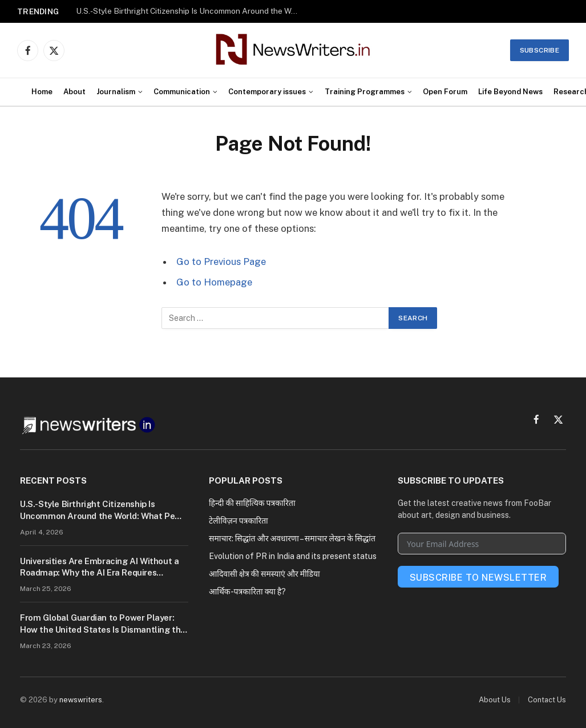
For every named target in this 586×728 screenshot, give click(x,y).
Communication (182, 92)
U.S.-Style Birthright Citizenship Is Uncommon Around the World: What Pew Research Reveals (190, 11)
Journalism (116, 92)
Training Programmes (365, 92)
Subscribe (539, 50)
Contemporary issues (267, 92)
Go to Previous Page (221, 262)
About (74, 92)
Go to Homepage (214, 282)
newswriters (81, 700)
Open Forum (445, 92)
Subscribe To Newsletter (478, 578)
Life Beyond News (510, 92)
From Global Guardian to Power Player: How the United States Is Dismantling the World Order (103, 624)
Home (42, 92)
